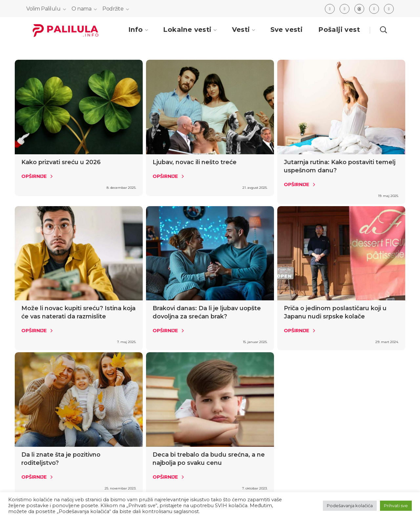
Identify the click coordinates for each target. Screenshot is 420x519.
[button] (383, 30)
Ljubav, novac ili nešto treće (195, 162)
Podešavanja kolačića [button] (350, 506)
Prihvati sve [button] (396, 506)
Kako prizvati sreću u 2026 (61, 162)
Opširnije (34, 176)
